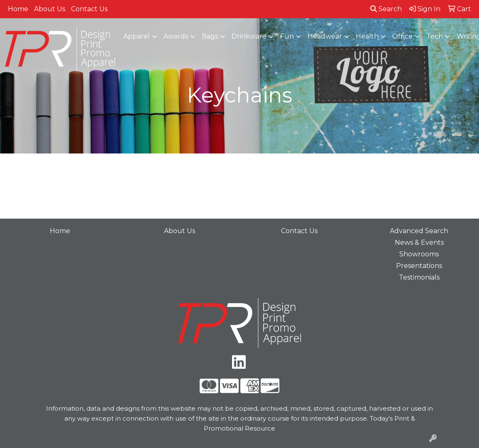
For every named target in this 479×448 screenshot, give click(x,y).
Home (18, 9)
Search (386, 9)
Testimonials (419, 277)
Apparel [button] (137, 36)
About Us (50, 9)
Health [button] (367, 36)
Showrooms (419, 254)
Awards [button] (176, 36)
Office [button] (402, 36)
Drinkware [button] (249, 36)
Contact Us (89, 9)
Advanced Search (419, 231)
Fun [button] (287, 36)
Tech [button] (435, 36)
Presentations (419, 266)
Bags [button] (210, 36)
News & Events (419, 242)
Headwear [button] (325, 36)
